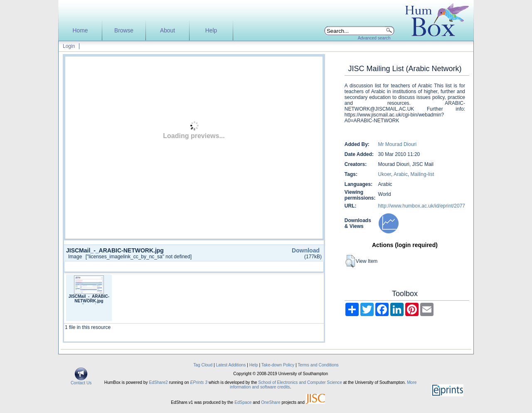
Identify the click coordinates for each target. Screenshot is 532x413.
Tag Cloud (203, 365)
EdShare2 (158, 382)
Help (211, 31)
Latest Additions (231, 365)
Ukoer (385, 174)
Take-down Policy (278, 365)
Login (69, 46)
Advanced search (374, 38)
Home (80, 31)
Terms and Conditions (318, 365)
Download (306, 250)
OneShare (271, 402)
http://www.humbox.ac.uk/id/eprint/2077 (422, 206)
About (167, 31)
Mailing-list (422, 174)
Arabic (401, 174)
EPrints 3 (199, 382)
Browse (124, 31)
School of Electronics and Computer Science (300, 382)
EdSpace (243, 402)
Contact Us (81, 381)
